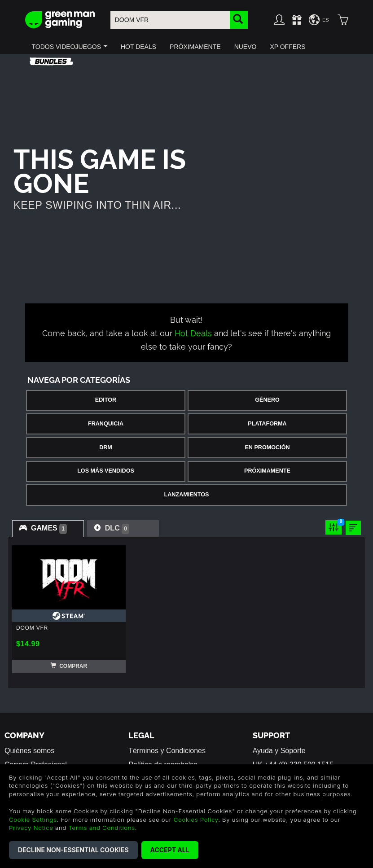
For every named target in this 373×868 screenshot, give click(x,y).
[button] (70, 47)
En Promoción (267, 447)
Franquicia (106, 424)
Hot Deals (193, 332)
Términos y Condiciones (167, 751)
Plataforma (267, 424)
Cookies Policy (196, 820)
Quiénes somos (29, 751)
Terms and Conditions (102, 828)
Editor (106, 400)
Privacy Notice (31, 828)
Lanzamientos (187, 495)
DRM (106, 447)
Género (267, 400)
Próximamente (267, 471)
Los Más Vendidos (106, 471)
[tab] (48, 529)
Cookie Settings (33, 820)
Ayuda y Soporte (279, 751)
